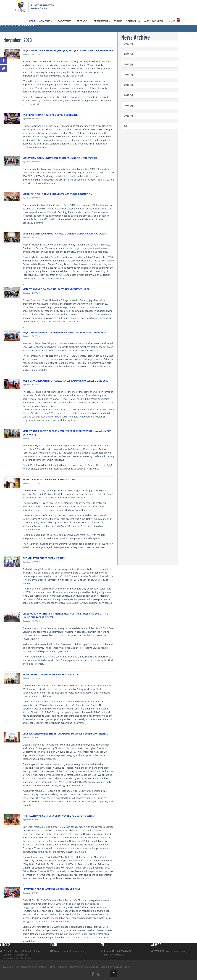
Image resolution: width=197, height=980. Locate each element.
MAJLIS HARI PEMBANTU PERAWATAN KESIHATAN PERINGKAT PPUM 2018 (64, 332)
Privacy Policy (76, 967)
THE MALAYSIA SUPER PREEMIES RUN (44, 558)
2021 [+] (128, 54)
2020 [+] (128, 64)
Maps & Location (154, 21)
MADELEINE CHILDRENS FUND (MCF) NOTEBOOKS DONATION (57, 194)
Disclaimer (106, 967)
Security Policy (122, 967)
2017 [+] (128, 95)
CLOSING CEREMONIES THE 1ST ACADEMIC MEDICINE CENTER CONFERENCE (65, 734)
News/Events (64, 21)
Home (32, 21)
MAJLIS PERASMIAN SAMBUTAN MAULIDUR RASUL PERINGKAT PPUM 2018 (65, 234)
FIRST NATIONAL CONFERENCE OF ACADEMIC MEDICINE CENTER (59, 816)
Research (83, 21)
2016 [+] (128, 105)
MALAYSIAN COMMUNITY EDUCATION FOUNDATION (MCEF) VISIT (60, 158)
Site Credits (92, 967)
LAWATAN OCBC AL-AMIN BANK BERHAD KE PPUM (51, 889)
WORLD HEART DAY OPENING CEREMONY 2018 (49, 479)
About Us (46, 21)
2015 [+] (128, 116)
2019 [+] (128, 75)
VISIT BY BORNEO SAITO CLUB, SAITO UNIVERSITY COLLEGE (56, 289)
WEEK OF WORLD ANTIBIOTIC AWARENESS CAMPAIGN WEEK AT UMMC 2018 (65, 381)
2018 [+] (128, 85)
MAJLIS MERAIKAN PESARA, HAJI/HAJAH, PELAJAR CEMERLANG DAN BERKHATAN (68, 50)
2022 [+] (128, 44)
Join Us (118, 21)
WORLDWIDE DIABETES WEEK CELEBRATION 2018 (50, 675)
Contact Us (133, 21)
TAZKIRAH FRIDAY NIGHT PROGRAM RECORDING (50, 115)
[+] (125, 126)
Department (102, 21)
